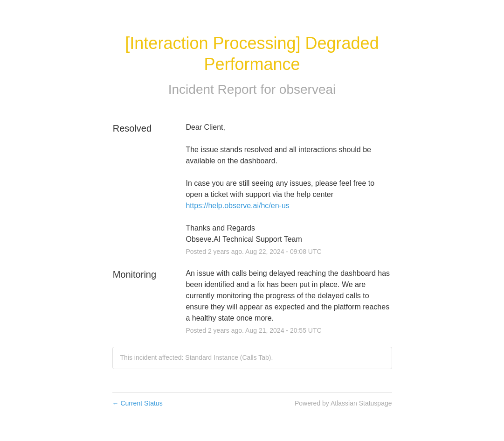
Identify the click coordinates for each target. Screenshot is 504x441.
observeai (307, 89)
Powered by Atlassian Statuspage (343, 403)
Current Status (138, 403)
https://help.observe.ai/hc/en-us (237, 206)
